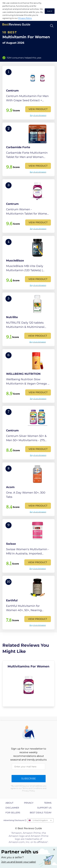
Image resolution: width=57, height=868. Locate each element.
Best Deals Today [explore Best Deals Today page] (41, 813)
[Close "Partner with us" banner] (54, 850)
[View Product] (28, 93)
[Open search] (52, 26)
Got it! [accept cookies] (50, 11)
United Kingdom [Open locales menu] (40, 820)
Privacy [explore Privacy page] (29, 803)
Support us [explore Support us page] (44, 808)
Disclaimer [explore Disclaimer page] (12, 808)
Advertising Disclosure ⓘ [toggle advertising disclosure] (15, 820)
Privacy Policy (25, 18)
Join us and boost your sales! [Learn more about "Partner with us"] (19, 862)
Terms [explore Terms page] (48, 803)
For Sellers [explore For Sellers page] (13, 813)
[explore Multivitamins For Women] (28, 684)
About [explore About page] (9, 803)
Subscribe (29, 779)
